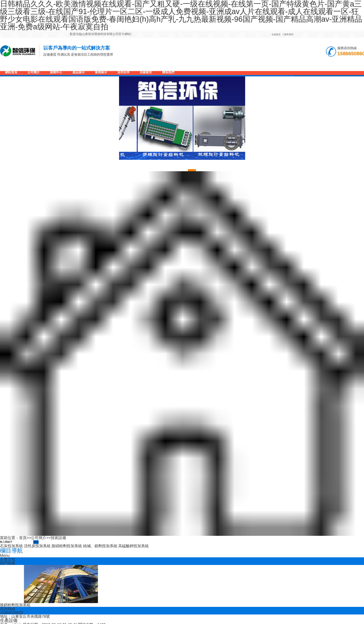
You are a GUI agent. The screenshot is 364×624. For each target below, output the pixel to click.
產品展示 (79, 72)
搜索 (36, 542)
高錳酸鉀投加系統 (134, 546)
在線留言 (276, 34)
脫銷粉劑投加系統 (15, 605)
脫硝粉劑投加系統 (67, 546)
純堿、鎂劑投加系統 (100, 546)
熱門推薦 (8, 563)
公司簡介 (34, 72)
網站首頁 (11, 72)
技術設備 (58, 538)
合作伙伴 (123, 72)
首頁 (23, 538)
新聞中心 (56, 72)
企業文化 (8, 559)
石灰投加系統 (11, 546)
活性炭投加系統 (37, 546)
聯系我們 (289, 34)
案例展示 (101, 72)
